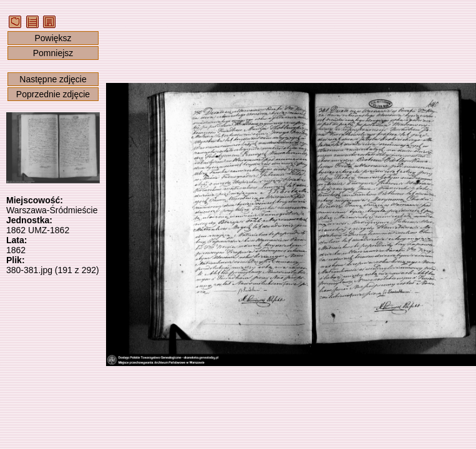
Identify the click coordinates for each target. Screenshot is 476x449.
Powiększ (53, 38)
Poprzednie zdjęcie (53, 94)
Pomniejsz (53, 53)
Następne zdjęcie (53, 79)
